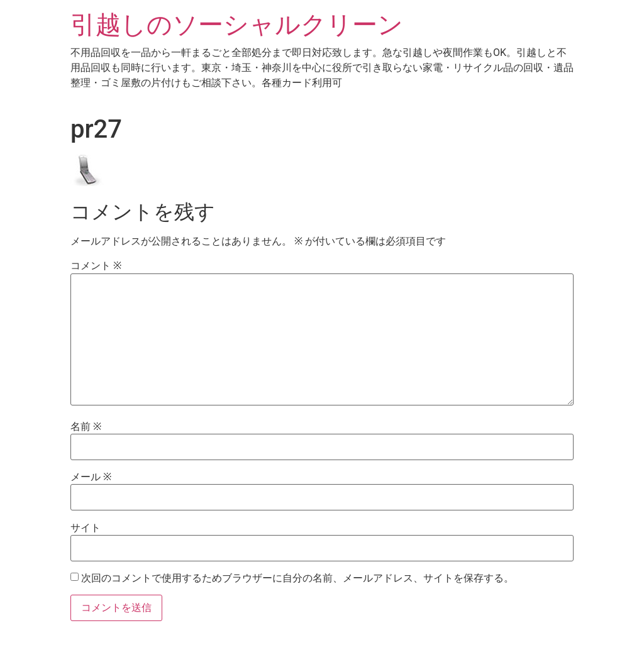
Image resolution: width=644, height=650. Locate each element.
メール (91, 477)
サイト (86, 528)
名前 (86, 427)
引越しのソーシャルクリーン (237, 25)
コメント (96, 266)
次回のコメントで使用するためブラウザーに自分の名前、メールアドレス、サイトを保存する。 (297, 578)
